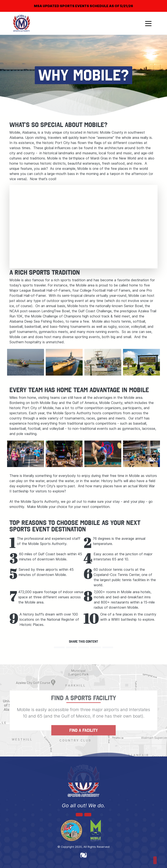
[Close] (157, 3)
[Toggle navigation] (148, 23)
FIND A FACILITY (84, 730)
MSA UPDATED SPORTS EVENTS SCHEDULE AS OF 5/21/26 (83, 6)
